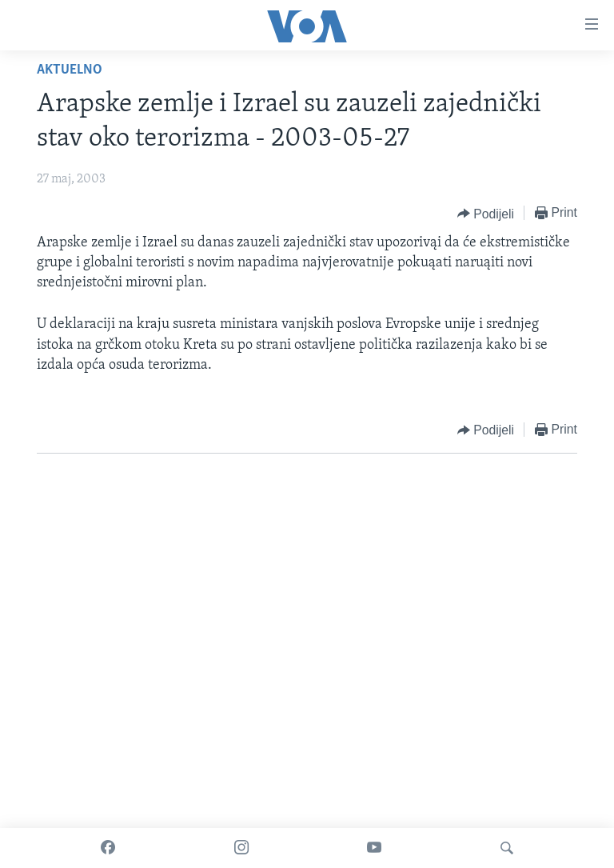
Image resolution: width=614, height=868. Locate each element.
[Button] (486, 214)
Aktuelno (70, 70)
